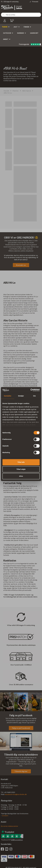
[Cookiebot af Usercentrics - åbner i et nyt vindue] (30, 390)
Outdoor (7, 33)
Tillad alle (21, 462)
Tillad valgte (21, 469)
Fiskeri (26, 27)
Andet (6, 39)
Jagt (16, 27)
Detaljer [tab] (21, 396)
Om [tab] (34, 396)
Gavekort (34, 33)
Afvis (21, 476)
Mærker (20, 33)
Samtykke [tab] (8, 396)
